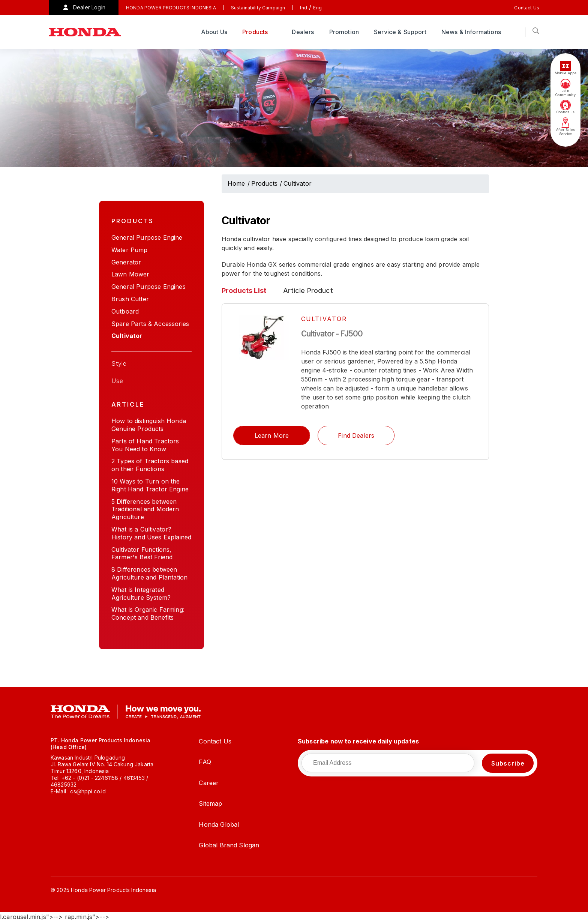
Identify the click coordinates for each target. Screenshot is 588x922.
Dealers (303, 32)
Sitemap (210, 803)
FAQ (205, 762)
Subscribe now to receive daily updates (358, 741)
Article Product (308, 291)
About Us (214, 32)
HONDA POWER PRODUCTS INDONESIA (171, 8)
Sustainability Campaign (258, 8)
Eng (317, 8)
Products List (244, 291)
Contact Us (527, 8)
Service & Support (400, 32)
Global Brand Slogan (229, 845)
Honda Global (219, 824)
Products (256, 32)
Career (209, 783)
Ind (303, 8)
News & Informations (472, 32)
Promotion (344, 32)
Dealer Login (89, 7)
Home (236, 183)
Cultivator (298, 183)
